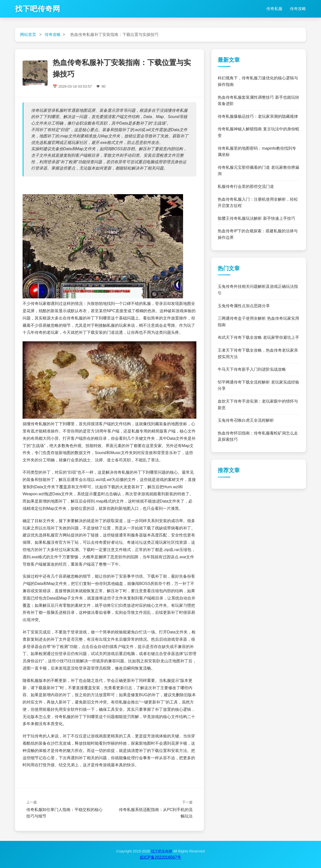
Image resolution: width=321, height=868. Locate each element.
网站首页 (28, 35)
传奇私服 (274, 9)
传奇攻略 (298, 9)
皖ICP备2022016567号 (160, 857)
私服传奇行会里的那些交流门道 (246, 186)
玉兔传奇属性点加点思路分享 (244, 306)
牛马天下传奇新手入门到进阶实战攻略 (252, 369)
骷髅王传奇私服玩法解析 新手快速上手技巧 (256, 218)
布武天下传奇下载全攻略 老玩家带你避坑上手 (258, 337)
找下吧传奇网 (38, 9)
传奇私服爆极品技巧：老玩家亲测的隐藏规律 (258, 116)
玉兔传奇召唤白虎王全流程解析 (246, 420)
